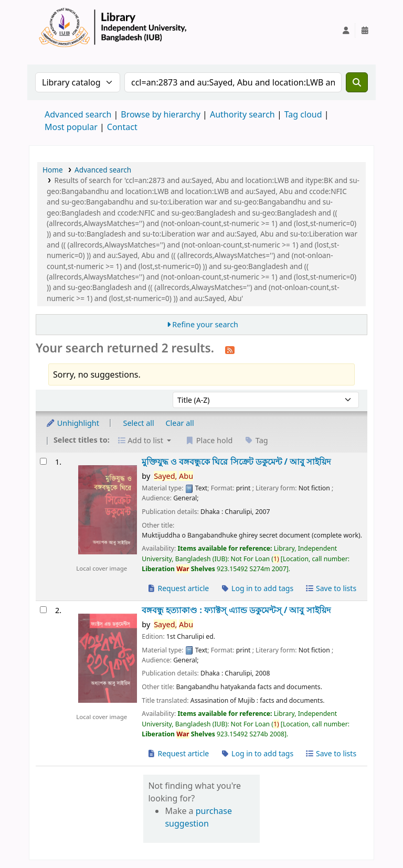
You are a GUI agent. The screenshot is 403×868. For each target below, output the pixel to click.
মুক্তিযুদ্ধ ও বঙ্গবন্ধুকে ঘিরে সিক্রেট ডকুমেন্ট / (236, 462)
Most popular (71, 127)
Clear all (180, 423)
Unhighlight (72, 423)
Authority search (242, 114)
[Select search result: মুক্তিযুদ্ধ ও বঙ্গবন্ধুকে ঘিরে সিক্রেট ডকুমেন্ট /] (43, 461)
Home (53, 170)
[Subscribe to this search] (230, 349)
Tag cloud (303, 114)
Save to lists (331, 588)
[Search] (357, 82)
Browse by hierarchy (161, 114)
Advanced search (78, 114)
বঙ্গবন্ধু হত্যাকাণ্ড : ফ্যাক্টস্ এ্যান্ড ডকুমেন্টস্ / (236, 610)
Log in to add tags (257, 588)
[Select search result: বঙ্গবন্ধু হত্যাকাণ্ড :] (43, 610)
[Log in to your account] (346, 30)
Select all (139, 423)
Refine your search (205, 324)
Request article (178, 588)
